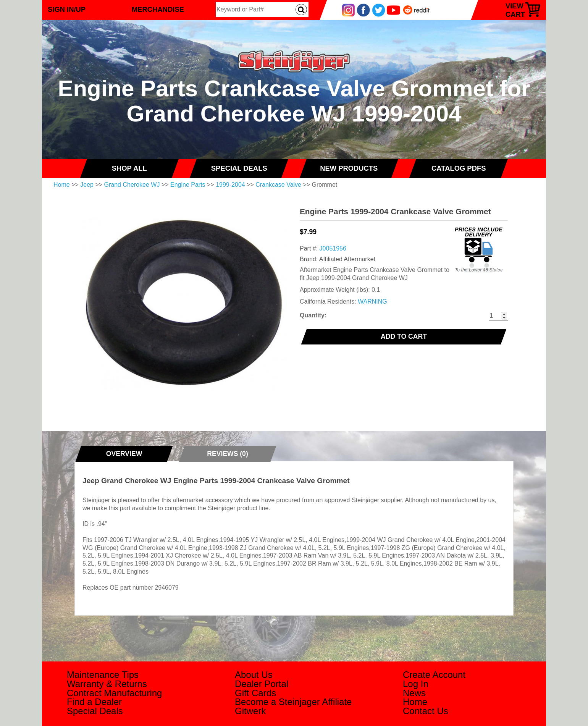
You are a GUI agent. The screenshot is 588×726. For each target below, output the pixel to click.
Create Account (434, 675)
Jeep (87, 185)
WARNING (372, 302)
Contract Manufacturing (114, 693)
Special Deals (95, 711)
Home (62, 185)
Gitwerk (250, 711)
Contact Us (426, 711)
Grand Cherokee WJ (132, 185)
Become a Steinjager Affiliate (293, 702)
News (414, 693)
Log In (416, 684)
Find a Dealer (94, 702)
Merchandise (158, 9)
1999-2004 (230, 185)
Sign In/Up (67, 9)
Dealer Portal (262, 684)
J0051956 (333, 248)
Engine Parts (188, 185)
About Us (254, 675)
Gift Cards (255, 693)
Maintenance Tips (103, 675)
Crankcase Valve (278, 185)
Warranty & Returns (107, 684)
